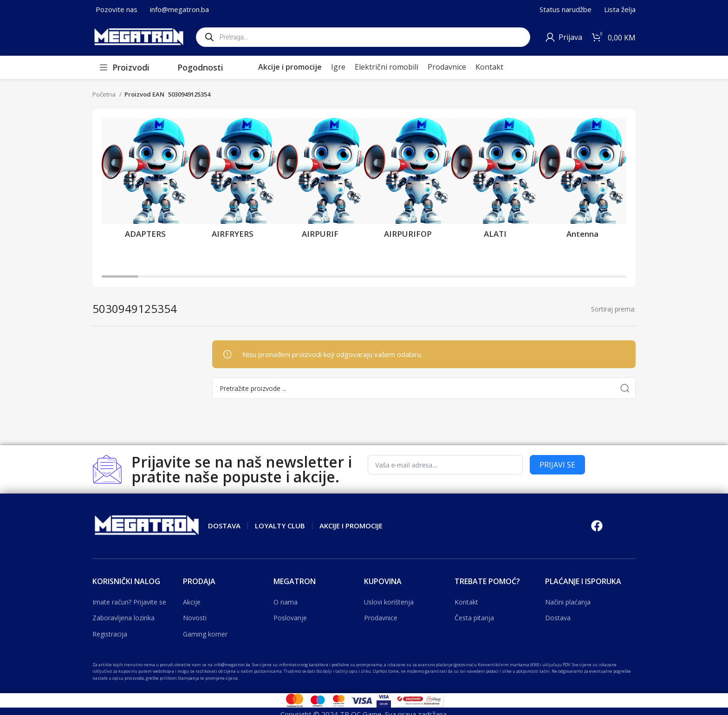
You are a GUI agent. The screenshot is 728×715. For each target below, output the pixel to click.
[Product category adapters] (145, 181)
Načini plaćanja (568, 602)
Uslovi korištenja (389, 602)
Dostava (558, 618)
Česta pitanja (474, 618)
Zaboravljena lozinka (123, 618)
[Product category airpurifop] (408, 181)
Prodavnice (381, 618)
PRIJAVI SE (557, 465)
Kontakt (466, 602)
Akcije (192, 602)
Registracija (110, 634)
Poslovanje (290, 618)
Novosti (195, 618)
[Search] (424, 388)
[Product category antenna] (583, 181)
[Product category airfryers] (233, 181)
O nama (286, 602)
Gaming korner (205, 634)
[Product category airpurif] (320, 181)
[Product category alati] (495, 181)
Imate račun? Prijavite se (129, 602)
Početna (105, 94)
